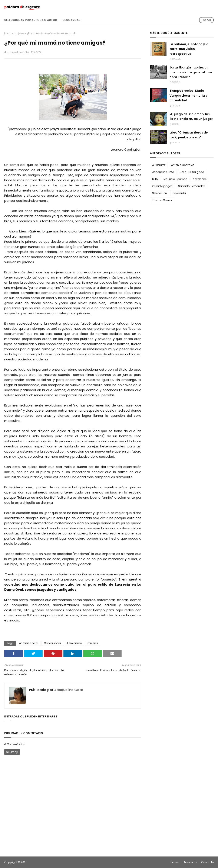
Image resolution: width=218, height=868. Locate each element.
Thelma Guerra (162, 200)
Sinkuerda (179, 193)
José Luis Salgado (192, 172)
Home (174, 862)
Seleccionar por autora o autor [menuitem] (31, 20)
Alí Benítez (159, 165)
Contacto (207, 862)
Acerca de (190, 862)
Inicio (8, 33)
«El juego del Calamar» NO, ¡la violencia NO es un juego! (191, 116)
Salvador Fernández (191, 186)
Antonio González (183, 165)
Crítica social (53, 643)
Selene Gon (160, 193)
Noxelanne (200, 179)
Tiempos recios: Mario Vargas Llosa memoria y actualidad (188, 95)
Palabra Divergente (40, 862)
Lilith (155, 179)
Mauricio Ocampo (175, 179)
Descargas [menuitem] (72, 20)
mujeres (19, 33)
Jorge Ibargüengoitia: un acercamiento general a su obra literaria (191, 72)
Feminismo (75, 643)
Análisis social (29, 643)
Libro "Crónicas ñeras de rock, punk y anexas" (189, 135)
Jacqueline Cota (18, 52)
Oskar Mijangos (162, 186)
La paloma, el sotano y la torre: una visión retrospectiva (189, 49)
